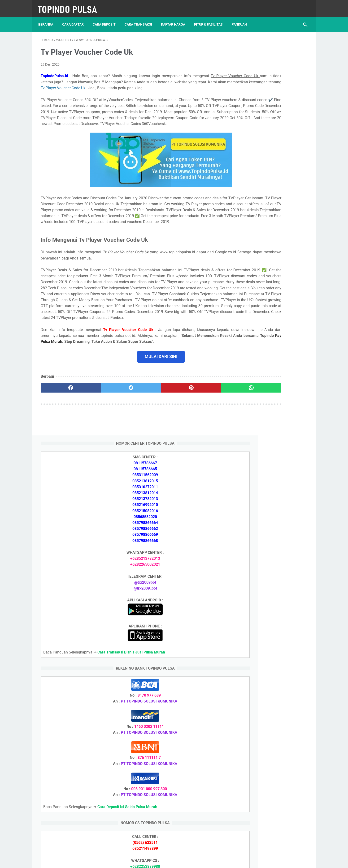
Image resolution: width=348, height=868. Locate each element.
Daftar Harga (175, 19)
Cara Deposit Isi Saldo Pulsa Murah (271, 746)
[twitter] (108, 438)
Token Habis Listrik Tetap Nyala (267, 703)
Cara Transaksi (141, 19)
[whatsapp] (197, 438)
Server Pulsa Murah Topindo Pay (158, 861)
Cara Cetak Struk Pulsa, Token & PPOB (273, 772)
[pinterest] (152, 438)
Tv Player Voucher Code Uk (194, 85)
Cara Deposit (107, 19)
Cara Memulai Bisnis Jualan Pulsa (269, 596)
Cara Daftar (75, 19)
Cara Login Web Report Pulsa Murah (271, 663)
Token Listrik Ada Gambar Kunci (268, 691)
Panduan (242, 19)
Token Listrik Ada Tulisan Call (265, 624)
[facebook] (63, 438)
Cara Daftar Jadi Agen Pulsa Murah (270, 584)
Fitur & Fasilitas (211, 19)
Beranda (48, 19)
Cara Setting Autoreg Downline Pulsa (271, 652)
